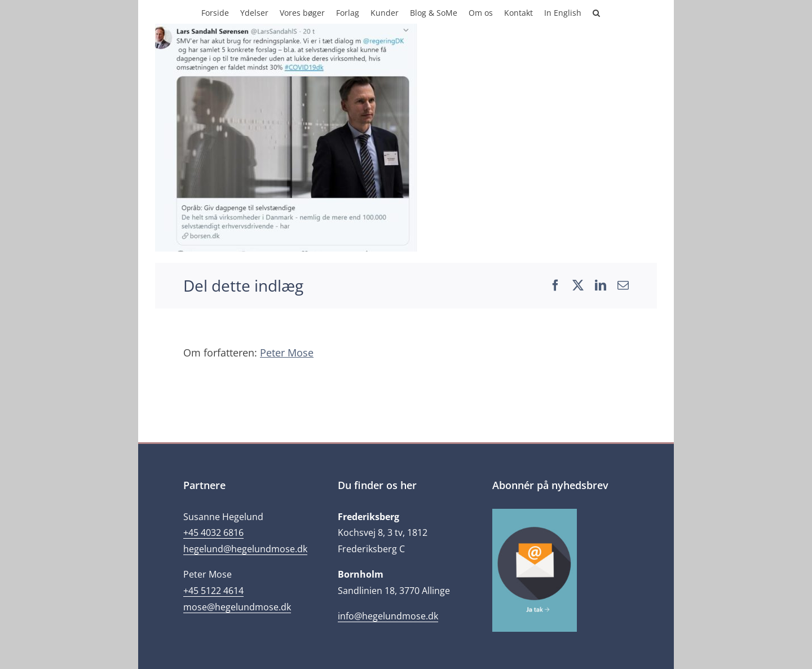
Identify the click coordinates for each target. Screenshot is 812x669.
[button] (596, 12)
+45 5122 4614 (213, 591)
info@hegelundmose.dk (388, 616)
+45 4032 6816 (213, 532)
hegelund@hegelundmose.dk (245, 549)
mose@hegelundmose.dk (237, 607)
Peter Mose (287, 353)
